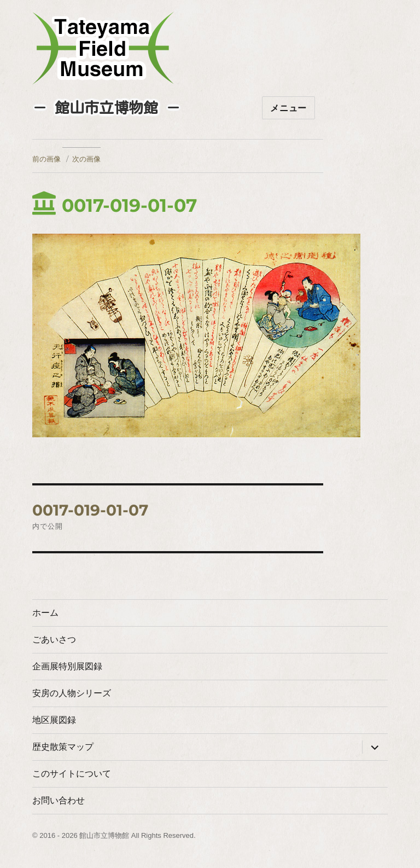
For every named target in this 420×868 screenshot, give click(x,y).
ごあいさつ (54, 640)
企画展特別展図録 (67, 666)
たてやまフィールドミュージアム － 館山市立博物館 (103, 48)
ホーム (45, 613)
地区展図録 (54, 720)
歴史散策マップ (63, 747)
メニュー (288, 108)
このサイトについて (72, 774)
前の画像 (46, 159)
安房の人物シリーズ (72, 693)
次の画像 (86, 159)
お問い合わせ (59, 800)
